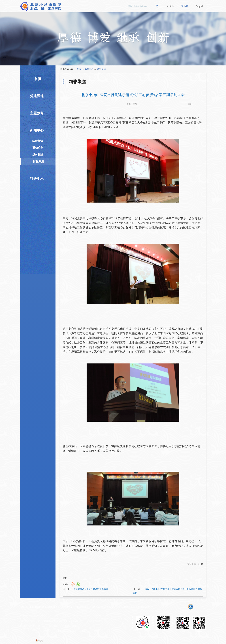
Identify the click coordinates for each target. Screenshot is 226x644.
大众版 (170, 6)
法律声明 (75, 616)
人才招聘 (65, 616)
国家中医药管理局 (143, 607)
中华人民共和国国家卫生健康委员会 (45, 607)
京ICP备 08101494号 (28, 621)
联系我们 (24, 616)
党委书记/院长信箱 (39, 616)
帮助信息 (97, 616)
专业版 (185, 6)
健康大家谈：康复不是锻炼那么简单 (91, 589)
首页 (79, 69)
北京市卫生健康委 (125, 607)
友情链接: (24, 607)
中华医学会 (67, 607)
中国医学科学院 (82, 607)
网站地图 (86, 616)
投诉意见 (54, 616)
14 (201, 104)
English (200, 6)
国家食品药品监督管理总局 (103, 607)
